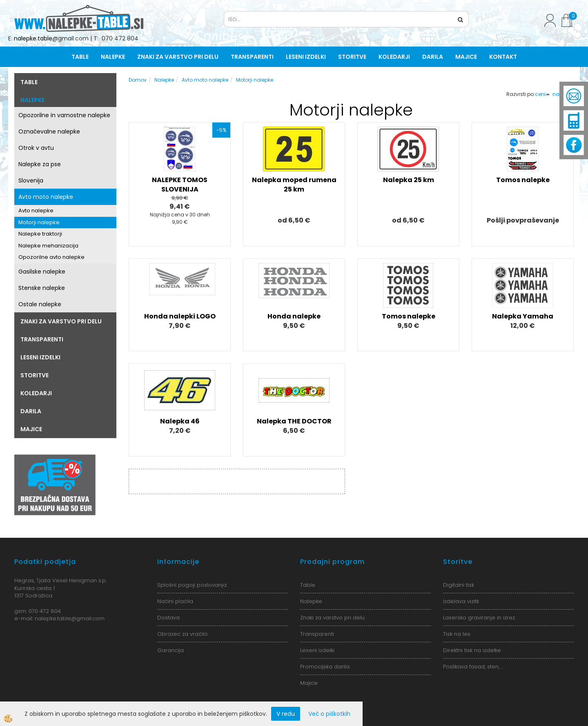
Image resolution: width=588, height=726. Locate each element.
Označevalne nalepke (49, 131)
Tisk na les (457, 634)
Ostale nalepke (40, 304)
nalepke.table (33, 38)
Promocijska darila (325, 667)
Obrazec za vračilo (183, 634)
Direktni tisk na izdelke (472, 650)
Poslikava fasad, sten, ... (473, 667)
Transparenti (252, 57)
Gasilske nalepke (42, 272)
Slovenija (31, 180)
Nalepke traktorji (40, 234)
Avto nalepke (36, 210)
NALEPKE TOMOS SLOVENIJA (180, 185)
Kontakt (503, 57)
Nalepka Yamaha (523, 316)
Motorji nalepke (39, 222)
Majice (466, 57)
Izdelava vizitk (461, 601)
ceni (542, 94)
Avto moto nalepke (46, 197)
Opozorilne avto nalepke (51, 257)
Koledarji (394, 57)
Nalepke (113, 57)
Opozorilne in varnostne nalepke (64, 115)
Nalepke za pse (40, 164)
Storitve (352, 57)
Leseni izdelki (306, 57)
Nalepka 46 (180, 421)
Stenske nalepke (42, 288)
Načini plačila (175, 601)
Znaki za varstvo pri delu (178, 57)
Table (80, 57)
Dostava (168, 618)
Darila (433, 57)
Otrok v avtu (36, 148)
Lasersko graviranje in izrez (479, 618)
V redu (286, 714)
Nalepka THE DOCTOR (294, 421)
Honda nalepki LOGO (180, 316)
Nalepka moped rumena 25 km (294, 185)
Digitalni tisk (459, 585)
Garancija (170, 650)
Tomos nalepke (523, 180)
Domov (138, 80)
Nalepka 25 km (409, 180)
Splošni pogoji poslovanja (192, 585)
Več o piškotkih (329, 714)
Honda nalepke (294, 316)
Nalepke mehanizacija (48, 246)
